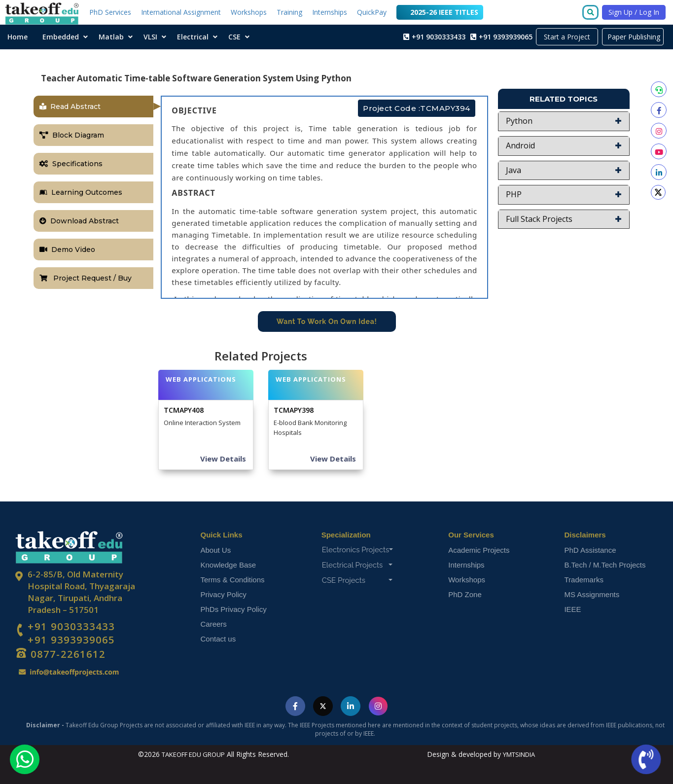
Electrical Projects (357, 565)
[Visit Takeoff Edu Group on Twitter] (323, 706)
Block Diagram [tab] (72, 135)
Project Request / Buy (86, 278)
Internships (330, 12)
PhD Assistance (590, 550)
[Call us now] (645, 760)
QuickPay (372, 12)
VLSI (150, 37)
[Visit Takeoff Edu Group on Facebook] (295, 706)
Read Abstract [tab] (70, 107)
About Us (216, 550)
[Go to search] (592, 13)
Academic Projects (479, 550)
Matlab (111, 37)
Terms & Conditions (233, 580)
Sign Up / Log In (634, 12)
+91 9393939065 (71, 640)
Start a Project (567, 37)
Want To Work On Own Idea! (327, 321)
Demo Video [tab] (67, 249)
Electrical (193, 37)
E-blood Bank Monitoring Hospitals (310, 428)
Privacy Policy (224, 594)
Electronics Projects (358, 550)
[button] (564, 121)
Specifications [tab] (71, 164)
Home (18, 37)
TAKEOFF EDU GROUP (193, 754)
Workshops (249, 12)
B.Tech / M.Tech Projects (605, 565)
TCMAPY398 (294, 410)
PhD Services (110, 12)
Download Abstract (79, 221)
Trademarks (584, 580)
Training (289, 12)
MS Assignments (592, 594)
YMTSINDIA (519, 754)
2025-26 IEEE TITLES (440, 11)
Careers (214, 624)
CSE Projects (357, 580)
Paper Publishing (633, 37)
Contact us (218, 639)
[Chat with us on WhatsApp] (25, 759)
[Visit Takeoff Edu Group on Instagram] (378, 706)
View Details (223, 459)
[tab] (564, 121)
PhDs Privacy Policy (234, 609)
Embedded (61, 37)
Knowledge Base (229, 565)
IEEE (572, 609)
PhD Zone (465, 594)
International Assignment (181, 12)
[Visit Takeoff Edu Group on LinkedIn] (351, 706)
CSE (234, 37)
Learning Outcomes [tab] (81, 192)
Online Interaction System (202, 423)
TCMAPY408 (184, 410)
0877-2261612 (67, 654)
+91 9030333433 (71, 627)
